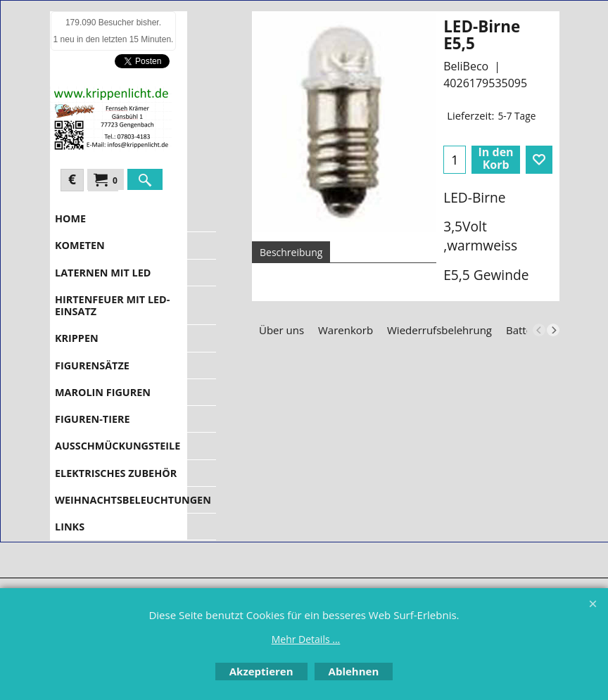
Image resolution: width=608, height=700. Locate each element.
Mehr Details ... (306, 639)
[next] (553, 330)
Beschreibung (291, 252)
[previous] (539, 330)
